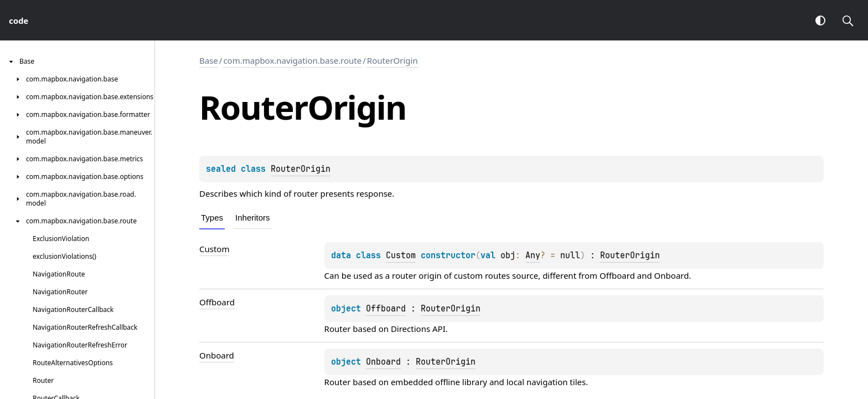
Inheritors (253, 218)
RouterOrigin (392, 60)
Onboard (672, 275)
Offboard (617, 275)
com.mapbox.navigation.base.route (292, 60)
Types (212, 218)
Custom (401, 255)
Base (209, 60)
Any (533, 255)
